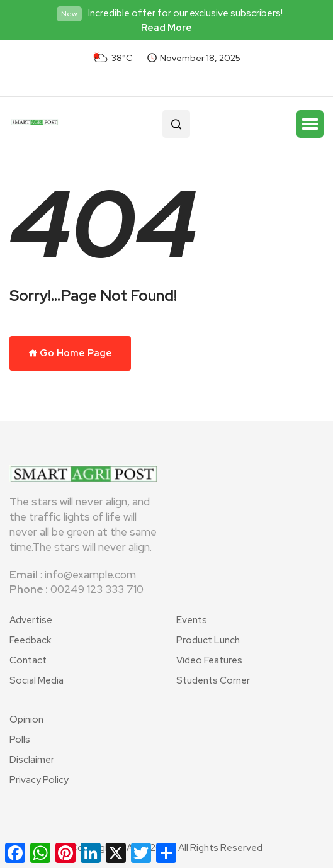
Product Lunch (208, 640)
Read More (166, 28)
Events (192, 620)
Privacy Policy (39, 780)
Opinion (26, 719)
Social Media (37, 680)
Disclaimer (32, 760)
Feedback (30, 640)
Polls (20, 740)
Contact (28, 660)
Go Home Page (70, 353)
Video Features (209, 660)
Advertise (31, 620)
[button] (310, 124)
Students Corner (213, 680)
